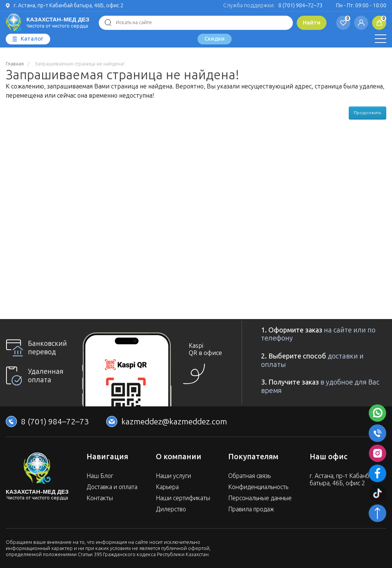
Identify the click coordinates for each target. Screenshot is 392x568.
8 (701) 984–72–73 (301, 6)
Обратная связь (249, 476)
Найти (312, 23)
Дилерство (171, 509)
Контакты (100, 498)
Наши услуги (173, 476)
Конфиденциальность (258, 487)
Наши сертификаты (183, 498)
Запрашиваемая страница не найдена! (80, 64)
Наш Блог (100, 476)
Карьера (167, 487)
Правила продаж (251, 509)
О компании (179, 457)
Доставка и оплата (112, 487)
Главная (15, 64)
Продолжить (367, 113)
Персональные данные (260, 498)
